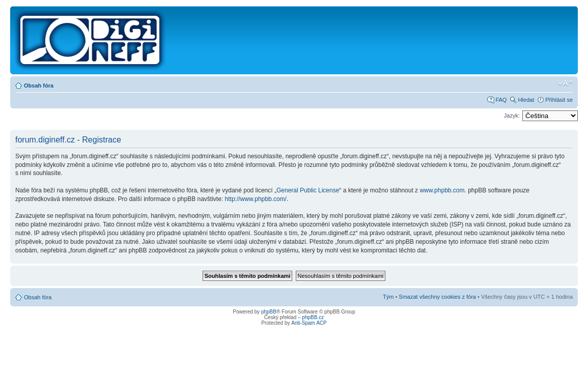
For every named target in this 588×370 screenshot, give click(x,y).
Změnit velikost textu (565, 83)
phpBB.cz (313, 317)
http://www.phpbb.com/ (256, 199)
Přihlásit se (559, 100)
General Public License (308, 190)
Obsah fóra (39, 86)
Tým (388, 297)
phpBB (269, 312)
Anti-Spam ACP (309, 323)
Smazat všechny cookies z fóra (437, 297)
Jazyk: (512, 116)
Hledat (526, 100)
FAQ (501, 100)
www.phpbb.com (442, 190)
